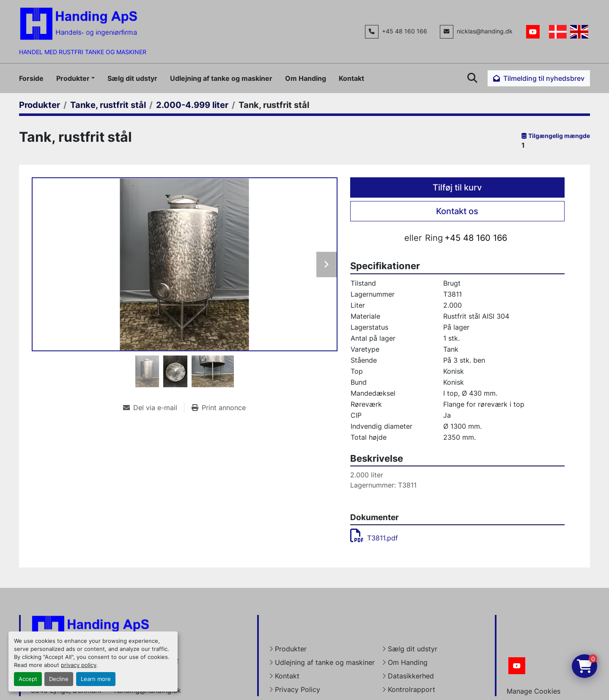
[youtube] (533, 32)
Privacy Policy (298, 689)
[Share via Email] (154, 408)
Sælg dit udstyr (132, 78)
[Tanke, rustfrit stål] (108, 105)
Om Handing (306, 78)
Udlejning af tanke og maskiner (221, 78)
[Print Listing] (219, 408)
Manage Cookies (534, 691)
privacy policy (79, 665)
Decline (59, 679)
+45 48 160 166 (405, 31)
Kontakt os (457, 211)
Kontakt (351, 78)
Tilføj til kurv (457, 187)
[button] (75, 78)
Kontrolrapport (411, 689)
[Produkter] (40, 105)
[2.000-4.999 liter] (192, 105)
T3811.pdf (374, 538)
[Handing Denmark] (91, 631)
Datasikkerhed (411, 676)
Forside (31, 78)
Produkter (73, 78)
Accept (28, 679)
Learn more (96, 679)
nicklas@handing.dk (485, 31)
